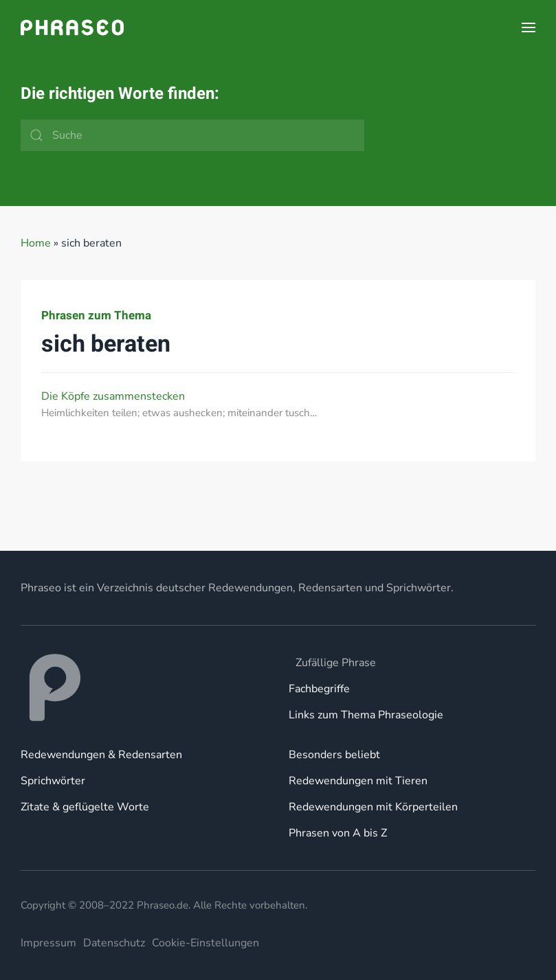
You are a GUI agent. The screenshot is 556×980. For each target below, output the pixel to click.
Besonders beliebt (334, 755)
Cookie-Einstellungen (205, 943)
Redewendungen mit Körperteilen (373, 807)
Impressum (48, 943)
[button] (529, 27)
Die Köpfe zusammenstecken (113, 396)
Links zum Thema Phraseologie (366, 715)
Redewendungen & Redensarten (101, 755)
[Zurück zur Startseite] (72, 27)
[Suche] (192, 135)
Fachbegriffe (319, 689)
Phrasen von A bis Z (338, 833)
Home (36, 243)
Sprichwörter (53, 781)
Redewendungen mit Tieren (358, 781)
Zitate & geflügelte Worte (85, 807)
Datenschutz (114, 943)
